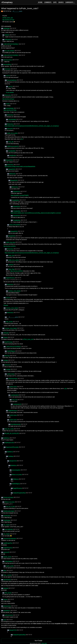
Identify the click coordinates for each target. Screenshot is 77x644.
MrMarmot (16, 479)
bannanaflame (7, 64)
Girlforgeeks (8, 40)
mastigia (6, 360)
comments (48, 2)
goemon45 (10, 129)
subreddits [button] (69, 2)
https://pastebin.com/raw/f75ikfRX (20, 195)
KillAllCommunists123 (13, 146)
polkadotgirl (7, 28)
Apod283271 (7, 611)
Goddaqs (11, 456)
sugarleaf (11, 265)
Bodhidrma (7, 438)
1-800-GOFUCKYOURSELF (11, 44)
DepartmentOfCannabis (12, 447)
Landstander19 (15, 395)
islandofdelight (10, 108)
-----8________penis (17, 11)
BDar (5, 570)
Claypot (6, 337)
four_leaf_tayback (10, 51)
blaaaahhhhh (10, 160)
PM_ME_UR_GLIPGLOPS (12, 433)
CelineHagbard (9, 561)
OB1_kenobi (9, 322)
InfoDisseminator (13, 379)
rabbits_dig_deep (11, 242)
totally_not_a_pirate (12, 133)
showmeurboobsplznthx (10, 539)
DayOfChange (9, 342)
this (22, 139)
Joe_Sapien (7, 525)
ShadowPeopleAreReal (19, 493)
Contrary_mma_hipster (15, 291)
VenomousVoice (8, 60)
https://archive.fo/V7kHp (10, 110)
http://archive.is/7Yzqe (8, 20)
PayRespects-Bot (9, 443)
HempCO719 (13, 461)
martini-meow (11, 374)
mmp (5, 620)
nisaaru (8, 104)
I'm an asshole (10, 92)
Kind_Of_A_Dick (9, 429)
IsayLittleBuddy (9, 529)
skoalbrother (13, 155)
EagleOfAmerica (10, 278)
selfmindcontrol (9, 615)
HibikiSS (7, 35)
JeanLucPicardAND (15, 225)
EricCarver (8, 69)
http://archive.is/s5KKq (10, 246)
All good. (6, 305)
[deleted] (6, 588)
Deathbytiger (7, 516)
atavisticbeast (7, 580)
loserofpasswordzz (16, 424)
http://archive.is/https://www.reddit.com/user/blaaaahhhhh (20, 166)
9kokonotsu (8, 95)
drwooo (6, 599)
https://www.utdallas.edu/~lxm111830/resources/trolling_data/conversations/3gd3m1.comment (36, 213)
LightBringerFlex (8, 543)
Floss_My (11, 142)
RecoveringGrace (12, 80)
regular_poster (8, 557)
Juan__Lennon (8, 575)
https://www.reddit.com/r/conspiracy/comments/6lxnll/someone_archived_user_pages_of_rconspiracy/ (32, 126)
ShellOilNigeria (11, 351)
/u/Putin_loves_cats (8, 18)
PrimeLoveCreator (8, 497)
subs (66, 389)
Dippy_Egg (11, 269)
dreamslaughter (16, 470)
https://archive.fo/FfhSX (17, 271)
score (40, 2)
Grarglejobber (12, 151)
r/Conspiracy (7, 2)
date (55, 2)
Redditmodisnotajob (9, 511)
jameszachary (7, 606)
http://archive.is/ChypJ (8, 99)
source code (44, 643)
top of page (38, 640)
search (61, 2)
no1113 (8, 76)
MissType (7, 356)
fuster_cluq (11, 255)
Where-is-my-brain (17, 475)
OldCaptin (6, 333)
